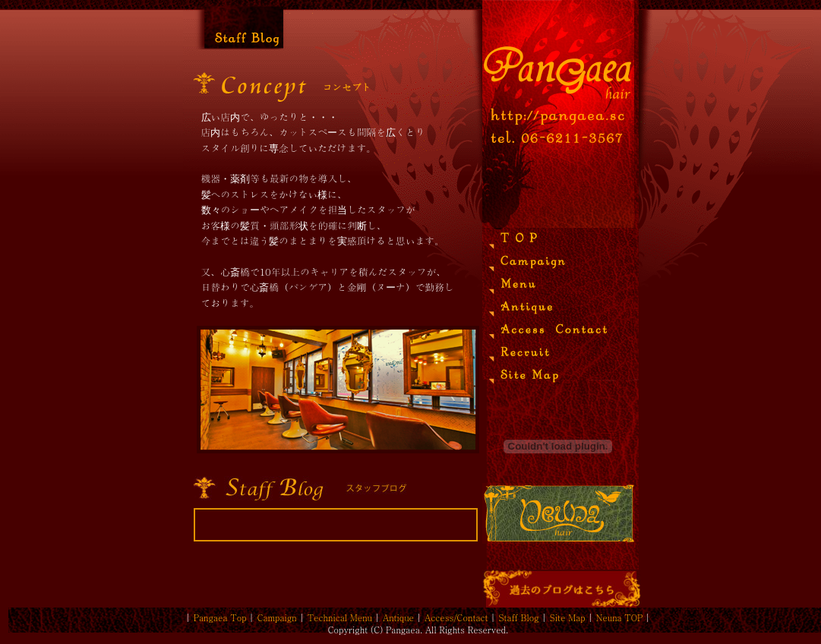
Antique (398, 617)
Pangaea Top (220, 617)
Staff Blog (519, 617)
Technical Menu (340, 617)
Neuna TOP (620, 617)
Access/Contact (456, 617)
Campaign (277, 617)
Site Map (568, 617)
